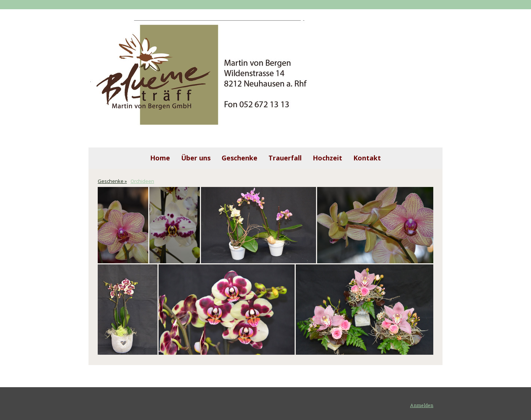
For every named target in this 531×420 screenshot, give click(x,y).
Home (160, 158)
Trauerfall (285, 158)
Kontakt (367, 158)
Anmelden (422, 405)
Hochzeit (327, 158)
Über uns (196, 158)
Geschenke (240, 158)
